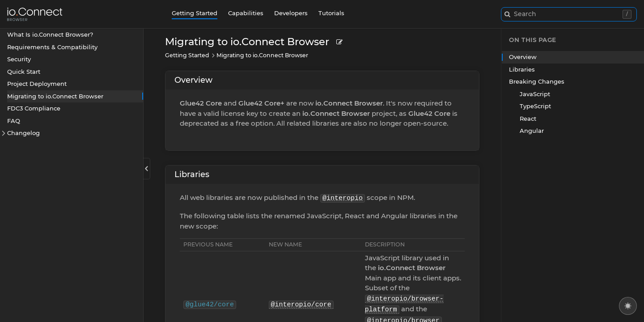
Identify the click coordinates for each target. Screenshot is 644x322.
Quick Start (24, 72)
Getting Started (195, 13)
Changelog (23, 133)
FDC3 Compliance (34, 108)
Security (19, 59)
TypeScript (535, 106)
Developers (291, 13)
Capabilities (246, 13)
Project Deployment (37, 84)
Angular (532, 131)
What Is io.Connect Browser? (50, 34)
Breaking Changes (537, 81)
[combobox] (569, 14)
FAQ (14, 121)
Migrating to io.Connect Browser (55, 96)
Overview (193, 80)
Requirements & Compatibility (52, 47)
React (528, 119)
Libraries (192, 174)
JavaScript (535, 94)
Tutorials (331, 13)
